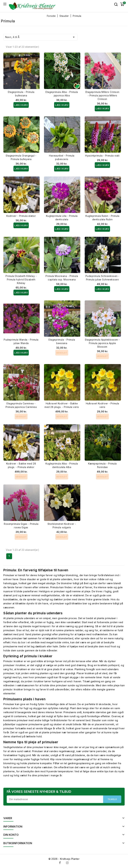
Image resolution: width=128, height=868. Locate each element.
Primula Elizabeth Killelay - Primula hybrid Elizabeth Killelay (21, 280)
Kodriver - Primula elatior (21, 216)
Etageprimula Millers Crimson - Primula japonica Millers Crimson (102, 95)
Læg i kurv (21, 105)
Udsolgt (62, 353)
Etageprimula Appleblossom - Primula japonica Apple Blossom (102, 343)
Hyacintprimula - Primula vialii (102, 156)
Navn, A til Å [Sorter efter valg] (40, 37)
